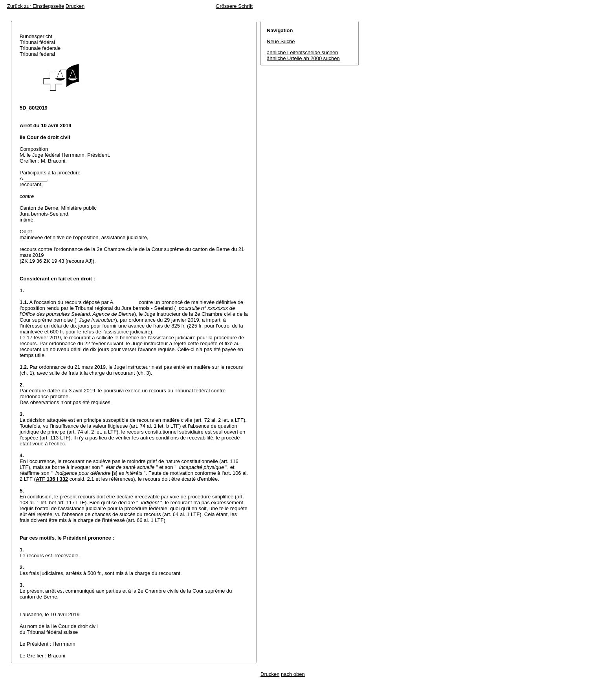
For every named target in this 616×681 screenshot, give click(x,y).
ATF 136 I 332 (52, 479)
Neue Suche (281, 41)
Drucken (75, 6)
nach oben (293, 674)
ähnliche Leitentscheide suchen (302, 52)
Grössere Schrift (234, 6)
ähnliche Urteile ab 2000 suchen (303, 58)
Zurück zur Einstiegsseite (36, 6)
